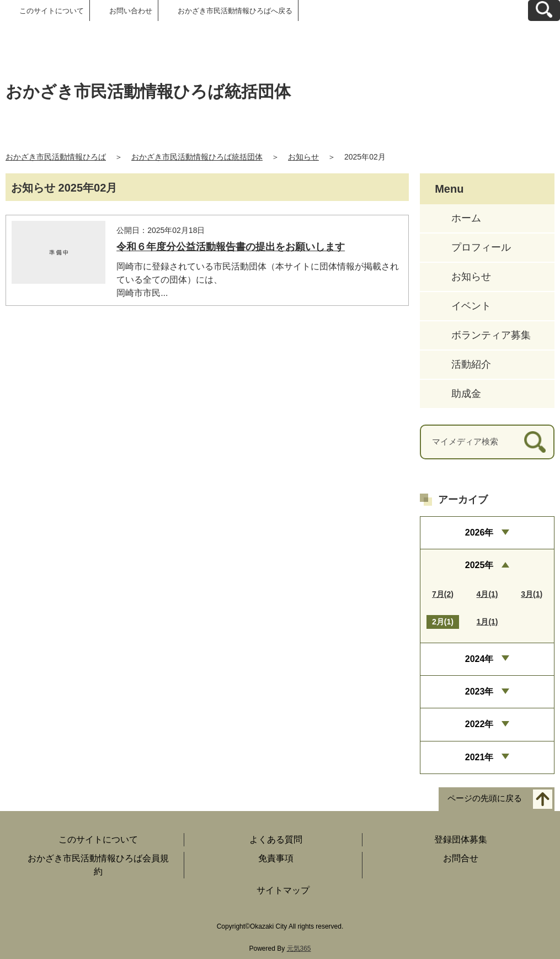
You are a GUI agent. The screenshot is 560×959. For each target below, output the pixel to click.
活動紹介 (471, 364)
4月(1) (487, 594)
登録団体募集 (461, 839)
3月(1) (532, 594)
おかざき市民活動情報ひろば (56, 157)
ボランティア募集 (491, 335)
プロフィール (481, 247)
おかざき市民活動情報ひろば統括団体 (197, 157)
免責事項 (276, 858)
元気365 (299, 949)
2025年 (479, 565)
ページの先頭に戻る (485, 799)
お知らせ (303, 157)
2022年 (479, 724)
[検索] (535, 442)
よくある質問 (276, 839)
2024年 (479, 659)
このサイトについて (52, 11)
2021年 (479, 757)
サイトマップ (283, 890)
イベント (471, 306)
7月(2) (443, 594)
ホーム (466, 218)
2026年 (479, 533)
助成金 (466, 394)
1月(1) (487, 622)
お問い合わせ (131, 11)
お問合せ (461, 858)
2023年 (479, 692)
